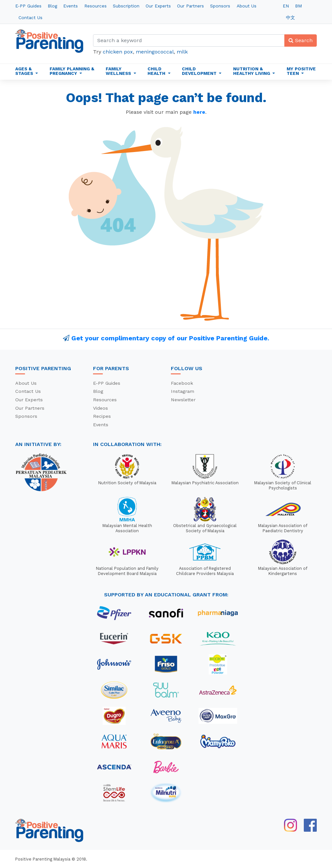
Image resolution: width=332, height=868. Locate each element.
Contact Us (30, 18)
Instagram (183, 391)
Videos (101, 408)
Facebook (182, 383)
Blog (52, 6)
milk (182, 52)
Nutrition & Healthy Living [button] (252, 71)
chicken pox (118, 52)
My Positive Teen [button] (301, 71)
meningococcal (155, 52)
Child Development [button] (200, 71)
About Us (247, 6)
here (199, 112)
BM (298, 6)
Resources (95, 6)
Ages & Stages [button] (25, 71)
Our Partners (190, 6)
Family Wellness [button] (119, 71)
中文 (290, 18)
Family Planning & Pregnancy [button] (72, 71)
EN (286, 6)
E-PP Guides (28, 6)
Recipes (102, 416)
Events (71, 6)
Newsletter (183, 400)
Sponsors (220, 6)
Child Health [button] (157, 71)
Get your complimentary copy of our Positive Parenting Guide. (170, 338)
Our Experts (158, 6)
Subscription (126, 6)
